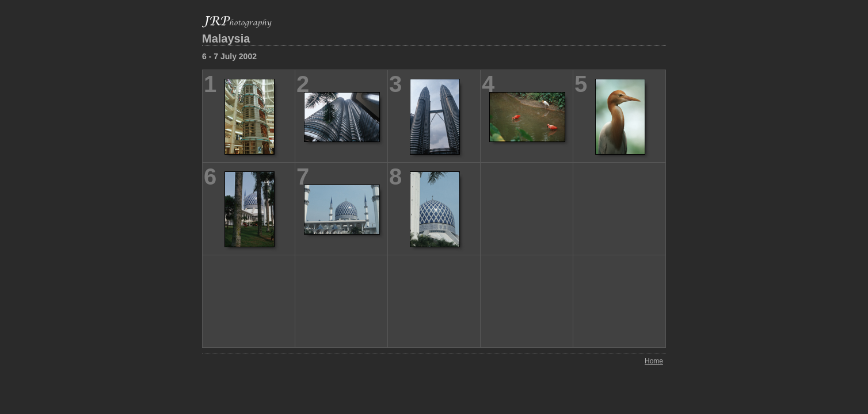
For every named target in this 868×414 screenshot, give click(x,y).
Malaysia (226, 39)
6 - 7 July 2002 (229, 56)
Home (654, 361)
